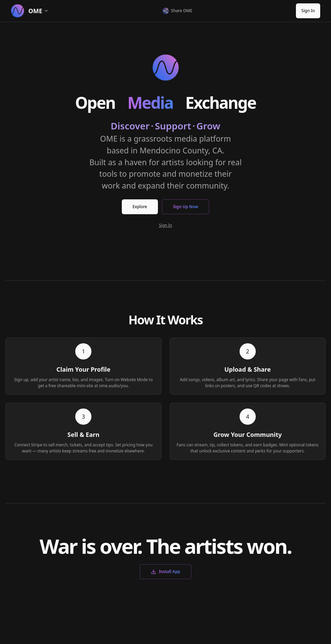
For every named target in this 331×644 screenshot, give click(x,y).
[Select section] (51, 11)
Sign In (308, 11)
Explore (140, 207)
